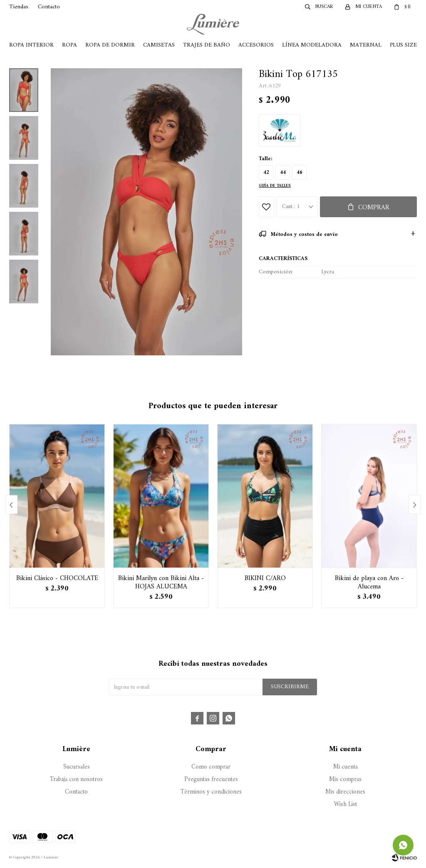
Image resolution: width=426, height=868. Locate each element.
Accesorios (256, 45)
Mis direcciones (345, 792)
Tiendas (19, 7)
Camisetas (159, 45)
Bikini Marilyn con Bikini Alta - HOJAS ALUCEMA (161, 583)
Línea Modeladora (312, 45)
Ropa (69, 45)
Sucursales (77, 767)
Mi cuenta (346, 767)
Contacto (49, 7)
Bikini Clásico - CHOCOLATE (57, 578)
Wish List (346, 805)
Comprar (374, 208)
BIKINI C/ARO (265, 578)
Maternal (366, 45)
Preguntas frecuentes (211, 780)
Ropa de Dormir (110, 45)
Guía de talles (275, 186)
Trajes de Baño (207, 45)
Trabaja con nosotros (76, 780)
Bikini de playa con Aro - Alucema (369, 583)
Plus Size (403, 45)
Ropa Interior (31, 45)
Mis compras (345, 780)
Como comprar (211, 767)
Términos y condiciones (211, 792)
